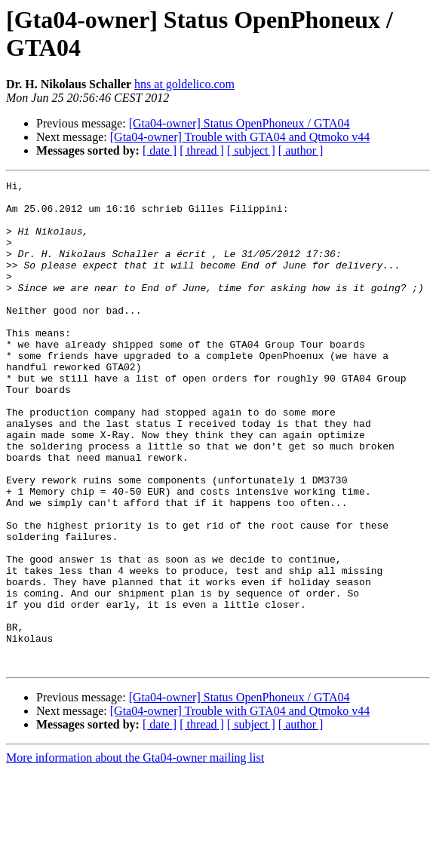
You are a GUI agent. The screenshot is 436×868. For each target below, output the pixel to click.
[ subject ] (251, 150)
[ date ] (160, 150)
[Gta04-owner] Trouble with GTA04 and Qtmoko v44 (240, 137)
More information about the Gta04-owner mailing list (135, 855)
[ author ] (301, 150)
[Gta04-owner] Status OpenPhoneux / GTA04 (239, 123)
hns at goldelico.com (184, 84)
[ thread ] (202, 150)
